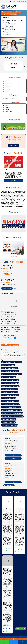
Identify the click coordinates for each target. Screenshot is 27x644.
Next (25, 66)
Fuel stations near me (8, 12)
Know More (13, 181)
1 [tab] (12, 50)
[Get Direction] (15, 339)
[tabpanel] (13, 45)
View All (16, 288)
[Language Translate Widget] (21, 2)
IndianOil (7, 438)
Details (13, 458)
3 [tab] (10, 129)
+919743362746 (9, 477)
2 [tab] (15, 50)
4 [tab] (12, 129)
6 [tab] (17, 129)
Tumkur (5, 14)
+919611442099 (9, 450)
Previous (2, 66)
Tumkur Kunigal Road (13, 345)
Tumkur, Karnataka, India (7, 339)
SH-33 (3, 345)
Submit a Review (7, 288)
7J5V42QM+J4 (5, 337)
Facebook (7, 34)
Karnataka (19, 12)
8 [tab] (22, 129)
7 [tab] (19, 129)
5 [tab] (15, 129)
